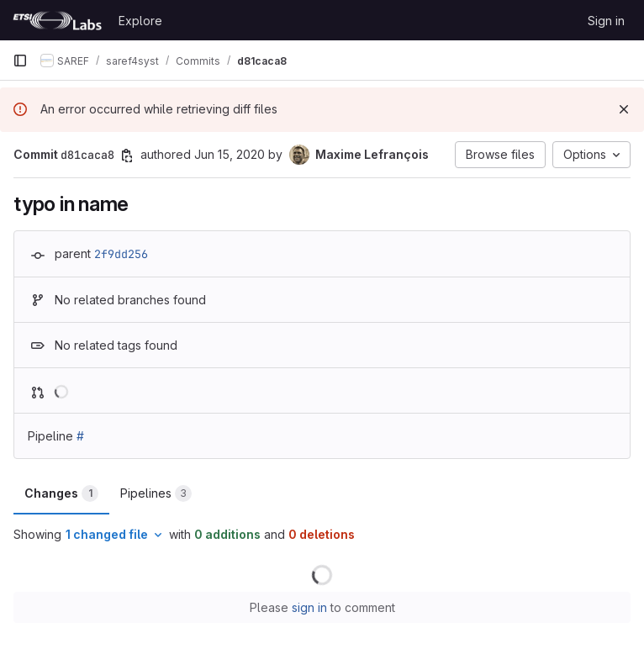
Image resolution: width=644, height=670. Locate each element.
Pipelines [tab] (156, 493)
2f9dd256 (121, 254)
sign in (309, 607)
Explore (140, 21)
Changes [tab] (61, 493)
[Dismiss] (624, 109)
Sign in (606, 21)
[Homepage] (57, 20)
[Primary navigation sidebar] (20, 61)
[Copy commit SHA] (127, 156)
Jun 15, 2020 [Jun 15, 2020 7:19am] (230, 154)
